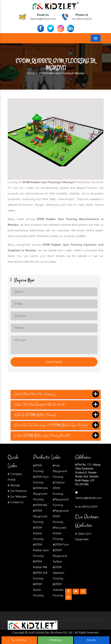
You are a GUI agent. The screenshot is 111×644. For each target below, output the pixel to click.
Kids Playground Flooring (60, 471)
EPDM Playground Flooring (40, 516)
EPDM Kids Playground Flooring (40, 494)
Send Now (54, 362)
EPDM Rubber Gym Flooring (41, 550)
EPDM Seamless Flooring (59, 573)
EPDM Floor (61, 545)
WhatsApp (55, 640)
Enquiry (92, 640)
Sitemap (14, 485)
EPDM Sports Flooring (38, 590)
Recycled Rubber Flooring (59, 533)
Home (31, 73)
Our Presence (17, 491)
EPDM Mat (40, 505)
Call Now (19, 640)
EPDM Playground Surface (60, 556)
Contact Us (16, 502)
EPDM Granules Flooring (58, 590)
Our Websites (17, 497)
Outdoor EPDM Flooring (59, 488)
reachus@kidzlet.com (43, 19)
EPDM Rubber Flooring (38, 533)
